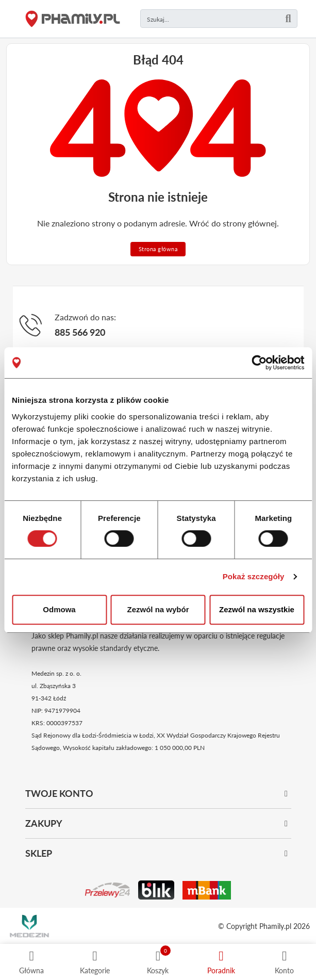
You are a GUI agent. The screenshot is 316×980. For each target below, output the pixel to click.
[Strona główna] (73, 19)
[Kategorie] (95, 962)
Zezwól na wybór (158, 609)
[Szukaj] (288, 19)
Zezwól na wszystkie (257, 609)
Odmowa (59, 609)
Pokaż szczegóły (254, 576)
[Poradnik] (221, 962)
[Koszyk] (158, 962)
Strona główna (158, 249)
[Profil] (284, 962)
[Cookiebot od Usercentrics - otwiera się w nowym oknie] (259, 363)
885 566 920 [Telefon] (80, 332)
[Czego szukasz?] (219, 19)
